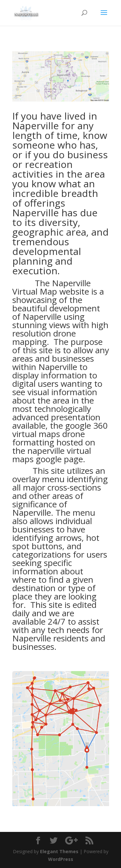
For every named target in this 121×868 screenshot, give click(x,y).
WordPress (61, 859)
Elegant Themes (59, 851)
